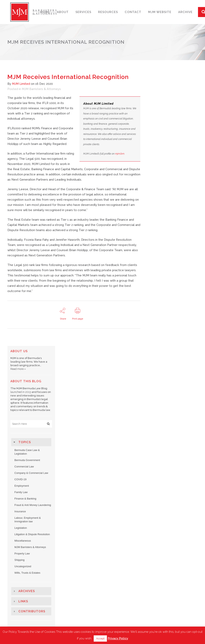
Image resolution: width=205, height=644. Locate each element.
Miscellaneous (23, 541)
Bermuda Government (27, 460)
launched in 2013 (21, 392)
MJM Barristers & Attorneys (41, 89)
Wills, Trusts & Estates (27, 573)
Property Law (22, 554)
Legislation (21, 528)
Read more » (18, 369)
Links (23, 601)
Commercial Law (24, 467)
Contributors (32, 611)
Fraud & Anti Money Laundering (33, 505)
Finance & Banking (25, 499)
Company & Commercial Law (31, 473)
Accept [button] (100, 638)
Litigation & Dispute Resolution (32, 534)
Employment (22, 486)
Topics (25, 442)
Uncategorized (23, 566)
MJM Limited (21, 84)
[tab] (31, 442)
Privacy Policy (118, 638)
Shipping (20, 560)
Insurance (20, 511)
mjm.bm (120, 154)
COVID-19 (20, 479)
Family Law (21, 492)
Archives (27, 591)
